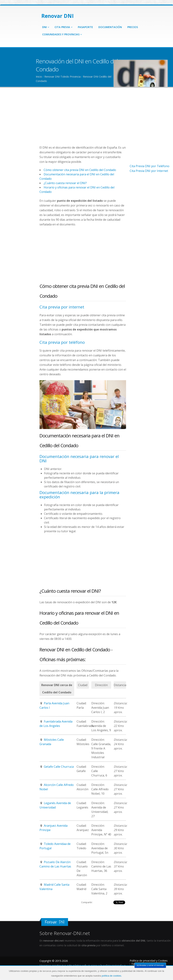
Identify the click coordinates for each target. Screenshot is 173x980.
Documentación (110, 27)
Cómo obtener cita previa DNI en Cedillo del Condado (80, 170)
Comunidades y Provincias (62, 34)
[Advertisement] (83, 120)
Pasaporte (85, 27)
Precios (133, 27)
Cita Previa (63, 27)
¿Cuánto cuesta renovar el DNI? (65, 183)
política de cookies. (112, 976)
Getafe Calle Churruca (59, 767)
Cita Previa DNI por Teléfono (150, 166)
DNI (46, 27)
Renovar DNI (57, 16)
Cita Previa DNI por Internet (149, 171)
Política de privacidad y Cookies (149, 961)
